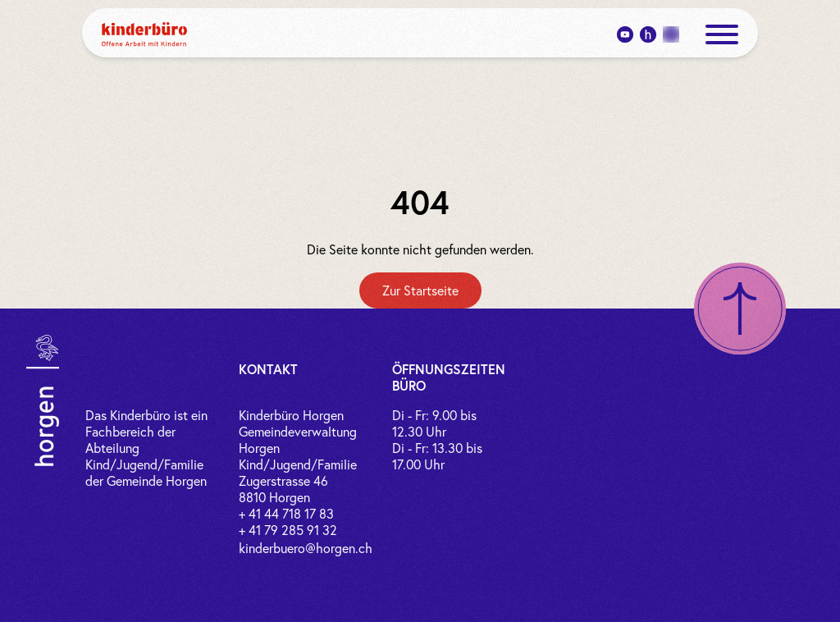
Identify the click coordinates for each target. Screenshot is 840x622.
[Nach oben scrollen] (740, 309)
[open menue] (722, 34)
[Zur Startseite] (420, 290)
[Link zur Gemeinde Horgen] (43, 400)
